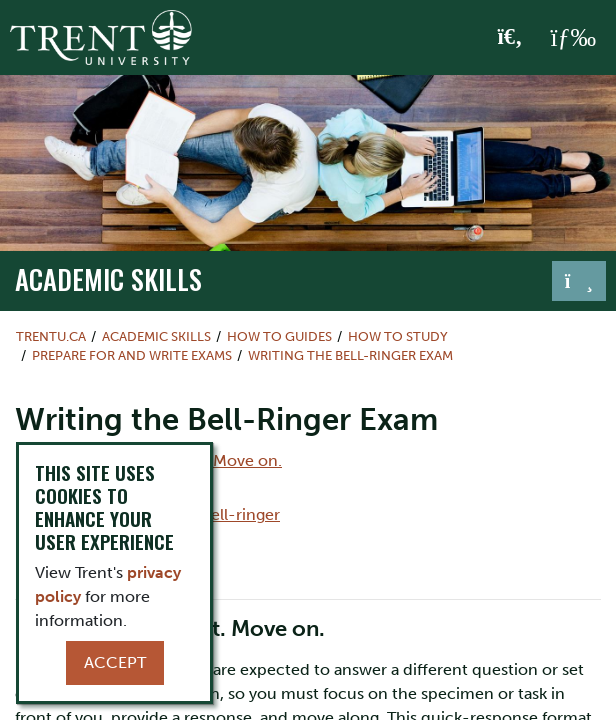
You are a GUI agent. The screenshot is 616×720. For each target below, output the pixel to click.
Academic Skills (108, 279)
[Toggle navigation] (579, 281)
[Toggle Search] (510, 38)
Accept (115, 662)
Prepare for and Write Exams (132, 355)
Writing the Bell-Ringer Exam (350, 355)
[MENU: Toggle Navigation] (573, 38)
